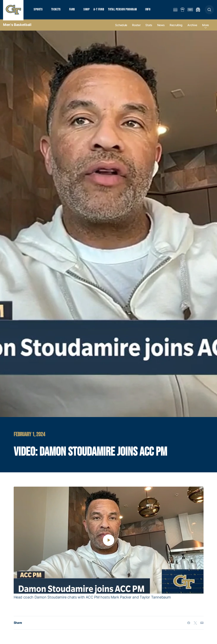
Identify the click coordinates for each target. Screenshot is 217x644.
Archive (192, 27)
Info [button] (149, 10)
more (205, 27)
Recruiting (176, 27)
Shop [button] (88, 10)
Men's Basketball (17, 27)
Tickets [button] (56, 10)
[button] (209, 11)
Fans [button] (73, 10)
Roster (136, 27)
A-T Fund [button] (100, 10)
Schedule (121, 27)
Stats (149, 27)
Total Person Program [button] (124, 10)
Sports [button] (38, 10)
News (161, 27)
